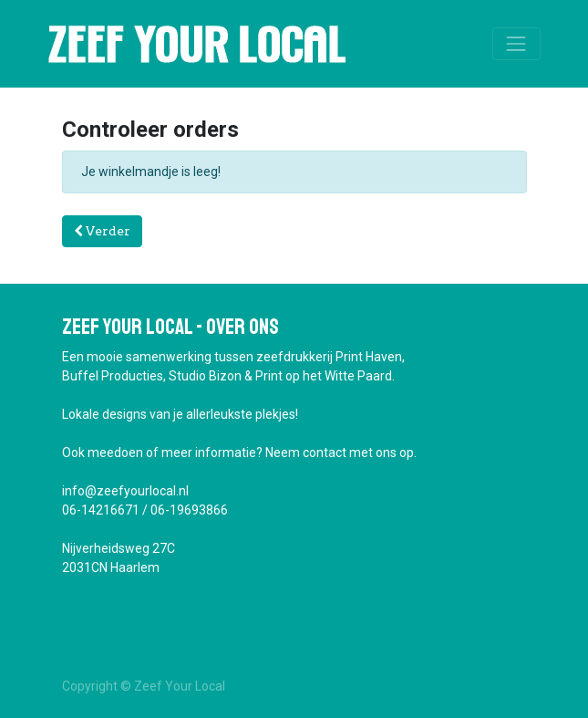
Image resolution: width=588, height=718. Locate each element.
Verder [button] (102, 231)
